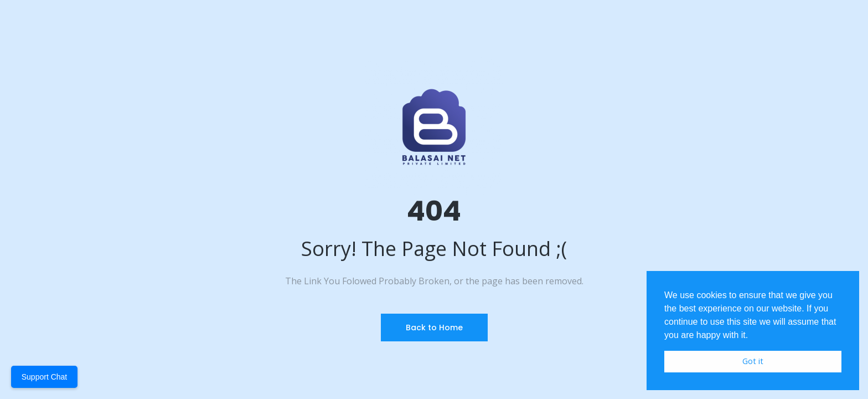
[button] (752, 336)
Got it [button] (753, 361)
